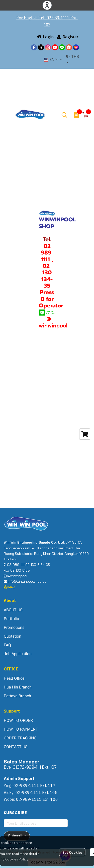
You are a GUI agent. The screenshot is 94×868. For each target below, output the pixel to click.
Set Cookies (72, 852)
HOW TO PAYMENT (21, 729)
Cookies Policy (17, 859)
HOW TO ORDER (18, 720)
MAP (9, 587)
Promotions (14, 627)
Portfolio (11, 619)
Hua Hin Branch (18, 687)
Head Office (14, 678)
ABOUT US (13, 610)
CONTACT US (16, 747)
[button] (53, 60)
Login (45, 37)
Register (68, 37)
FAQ (7, 645)
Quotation (13, 636)
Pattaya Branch (17, 696)
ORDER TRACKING (20, 738)
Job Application (18, 654)
